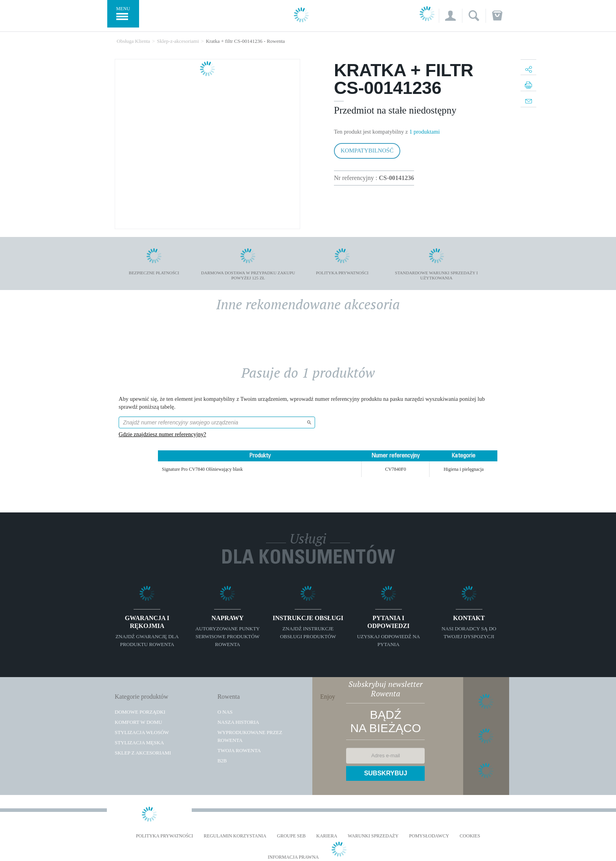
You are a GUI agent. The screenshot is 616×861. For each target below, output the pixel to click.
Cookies (470, 836)
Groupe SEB (291, 836)
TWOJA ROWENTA (239, 750)
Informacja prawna (293, 857)
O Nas (225, 712)
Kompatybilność (367, 151)
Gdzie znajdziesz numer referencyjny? (162, 434)
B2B (222, 761)
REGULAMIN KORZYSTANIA (235, 836)
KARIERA (327, 836)
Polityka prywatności (165, 836)
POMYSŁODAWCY (429, 836)
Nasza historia (238, 722)
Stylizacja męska (139, 743)
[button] (450, 16)
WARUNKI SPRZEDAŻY (373, 836)
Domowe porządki (140, 712)
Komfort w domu (138, 722)
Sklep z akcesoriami (143, 753)
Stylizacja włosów (142, 732)
